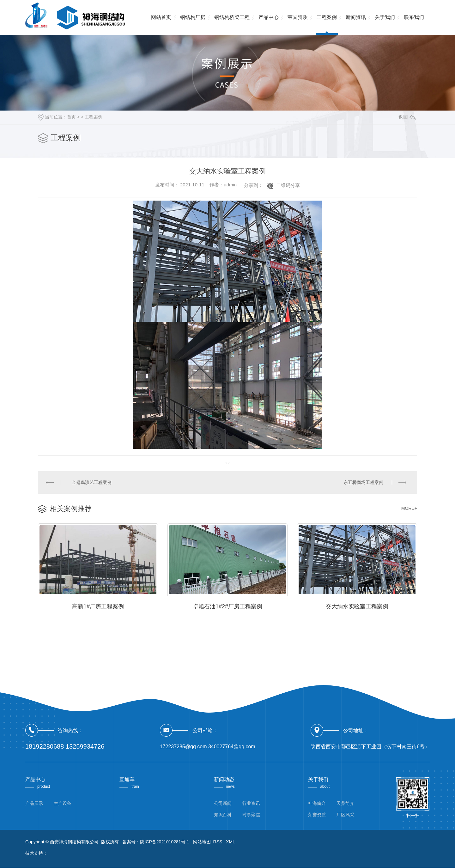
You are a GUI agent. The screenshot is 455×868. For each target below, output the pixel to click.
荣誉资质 (298, 17)
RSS (218, 842)
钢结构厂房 (193, 17)
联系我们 (414, 17)
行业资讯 (251, 804)
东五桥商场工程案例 (363, 482)
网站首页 (161, 17)
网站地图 (202, 842)
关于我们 (385, 17)
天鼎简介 (345, 804)
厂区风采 (345, 815)
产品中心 (269, 17)
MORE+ (409, 508)
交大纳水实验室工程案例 (357, 607)
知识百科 (223, 815)
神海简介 (317, 804)
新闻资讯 (356, 17)
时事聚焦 (251, 815)
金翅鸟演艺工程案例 (92, 482)
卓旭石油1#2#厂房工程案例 (227, 607)
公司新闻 (223, 804)
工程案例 (327, 17)
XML (231, 842)
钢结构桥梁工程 (232, 17)
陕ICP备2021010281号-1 (165, 842)
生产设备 (63, 804)
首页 (71, 117)
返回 (407, 117)
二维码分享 (288, 185)
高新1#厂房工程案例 (98, 607)
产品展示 (34, 804)
